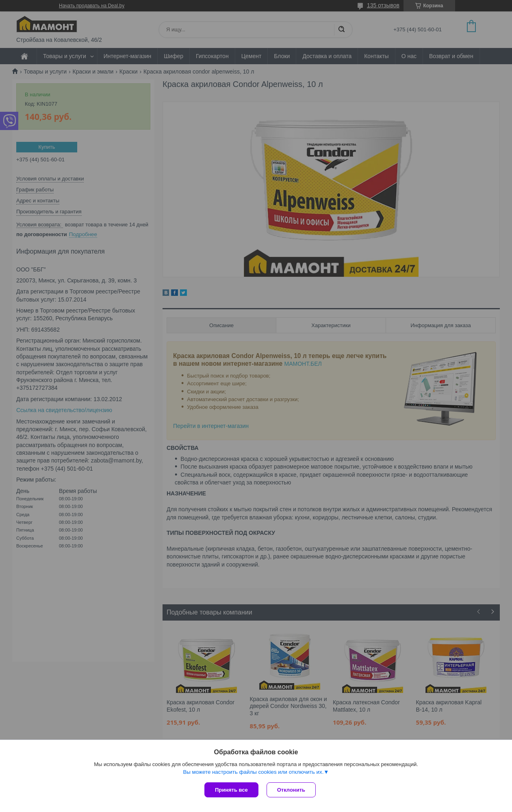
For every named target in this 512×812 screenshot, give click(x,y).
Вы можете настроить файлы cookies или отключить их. (253, 772)
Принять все (231, 790)
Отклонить (291, 790)
